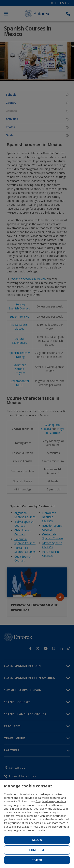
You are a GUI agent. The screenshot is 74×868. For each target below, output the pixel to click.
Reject (37, 860)
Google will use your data (51, 801)
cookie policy (16, 827)
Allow (37, 840)
